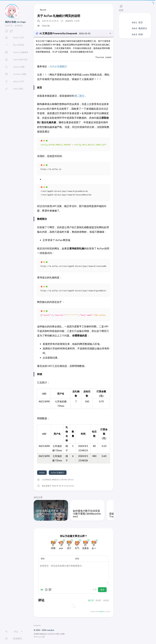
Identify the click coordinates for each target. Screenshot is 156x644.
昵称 (43, 559)
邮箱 (77, 559)
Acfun (42, 473)
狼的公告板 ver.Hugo (15, 22)
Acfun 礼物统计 (58, 473)
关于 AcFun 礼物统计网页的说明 (59, 16)
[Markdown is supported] (42, 590)
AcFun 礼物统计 (58, 67)
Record (43, 10)
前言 (141, 22)
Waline (102, 612)
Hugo (39, 637)
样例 (141, 34)
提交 (102, 590)
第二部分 (79, 96)
